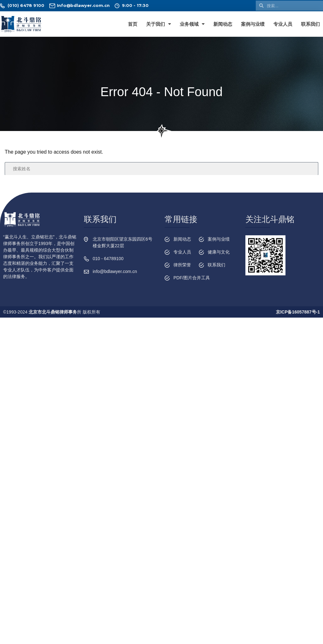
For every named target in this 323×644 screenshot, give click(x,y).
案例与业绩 (253, 24)
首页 (133, 24)
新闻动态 (223, 24)
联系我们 (310, 24)
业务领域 (192, 24)
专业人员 (283, 24)
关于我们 (159, 24)
